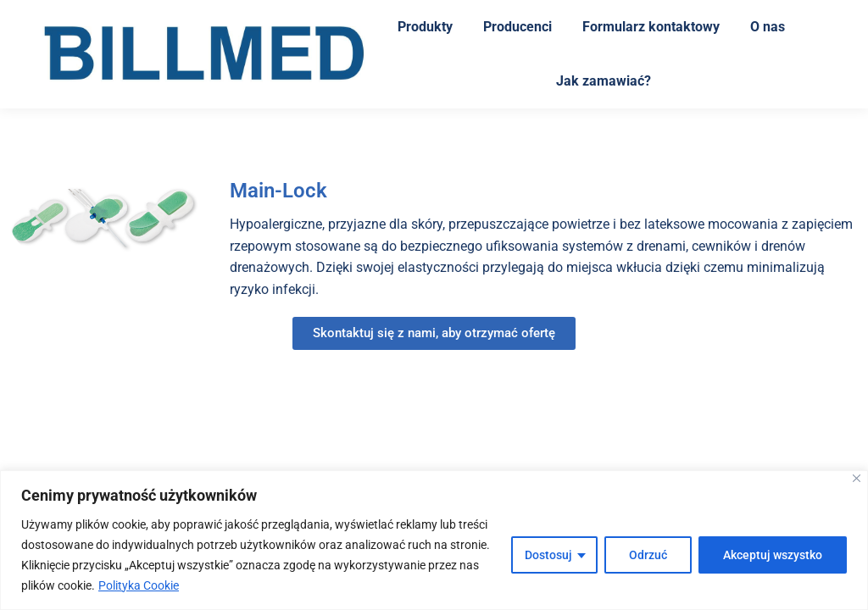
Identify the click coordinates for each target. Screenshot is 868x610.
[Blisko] (857, 478)
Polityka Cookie (139, 585)
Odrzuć (648, 555)
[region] (434, 540)
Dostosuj (548, 555)
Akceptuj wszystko (773, 555)
